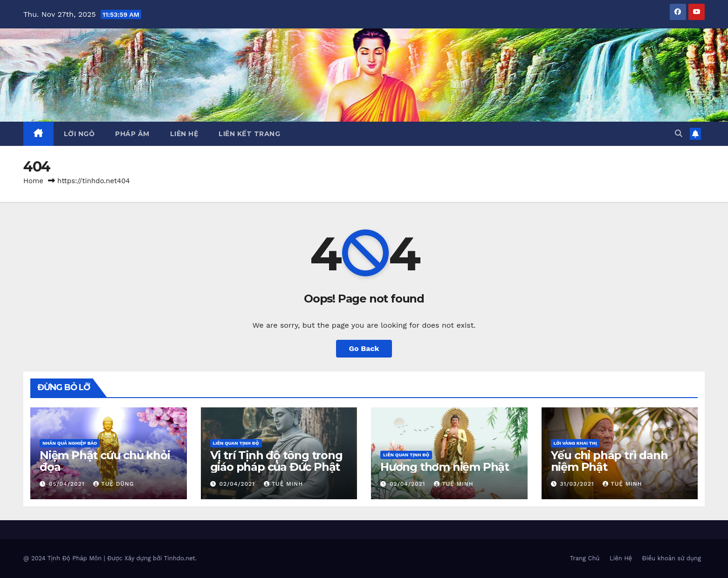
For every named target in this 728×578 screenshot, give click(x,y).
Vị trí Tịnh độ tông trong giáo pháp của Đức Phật (276, 461)
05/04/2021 (68, 484)
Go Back (364, 348)
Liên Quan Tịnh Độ (236, 443)
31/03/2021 (578, 484)
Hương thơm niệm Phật (445, 467)
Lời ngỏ (79, 134)
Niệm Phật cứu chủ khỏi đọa (105, 461)
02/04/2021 (238, 484)
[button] (679, 134)
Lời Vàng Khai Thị (575, 443)
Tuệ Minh (283, 484)
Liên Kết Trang (249, 134)
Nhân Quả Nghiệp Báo (70, 443)
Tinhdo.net (180, 558)
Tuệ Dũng (113, 484)
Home (33, 181)
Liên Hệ (184, 134)
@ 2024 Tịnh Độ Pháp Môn (63, 558)
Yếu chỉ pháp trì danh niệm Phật (609, 461)
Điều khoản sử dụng (672, 558)
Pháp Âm (132, 134)
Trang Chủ (585, 558)
